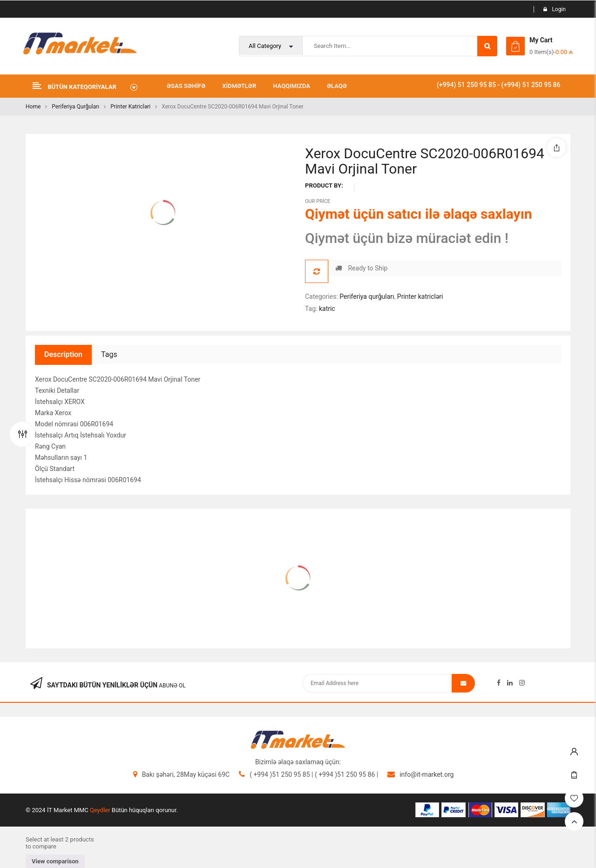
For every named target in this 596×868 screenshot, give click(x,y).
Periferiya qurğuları (75, 107)
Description (63, 354)
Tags (109, 354)
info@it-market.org (427, 774)
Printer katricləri (130, 107)
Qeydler (100, 810)
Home (33, 107)
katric (327, 309)
